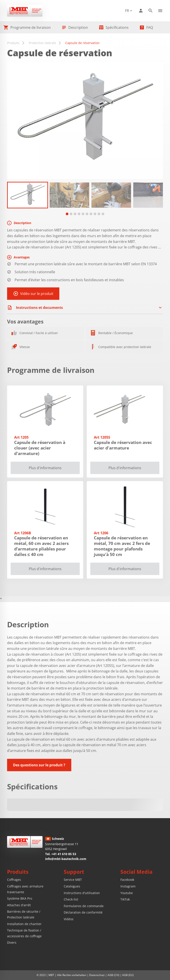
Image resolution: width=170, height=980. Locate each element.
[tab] (67, 214)
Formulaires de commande (84, 906)
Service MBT (73, 880)
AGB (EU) (128, 975)
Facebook (127, 880)
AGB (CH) (113, 975)
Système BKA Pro (20, 898)
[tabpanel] (28, 195)
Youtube (127, 893)
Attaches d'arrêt (19, 905)
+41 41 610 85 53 (64, 854)
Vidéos (69, 919)
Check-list (71, 899)
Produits (13, 43)
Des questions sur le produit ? (39, 765)
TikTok (125, 899)
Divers (12, 942)
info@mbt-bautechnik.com (66, 859)
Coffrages (14, 880)
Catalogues (72, 886)
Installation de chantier (24, 924)
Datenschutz (97, 975)
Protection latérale (42, 43)
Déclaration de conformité (83, 912)
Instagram (128, 886)
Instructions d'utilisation (82, 893)
